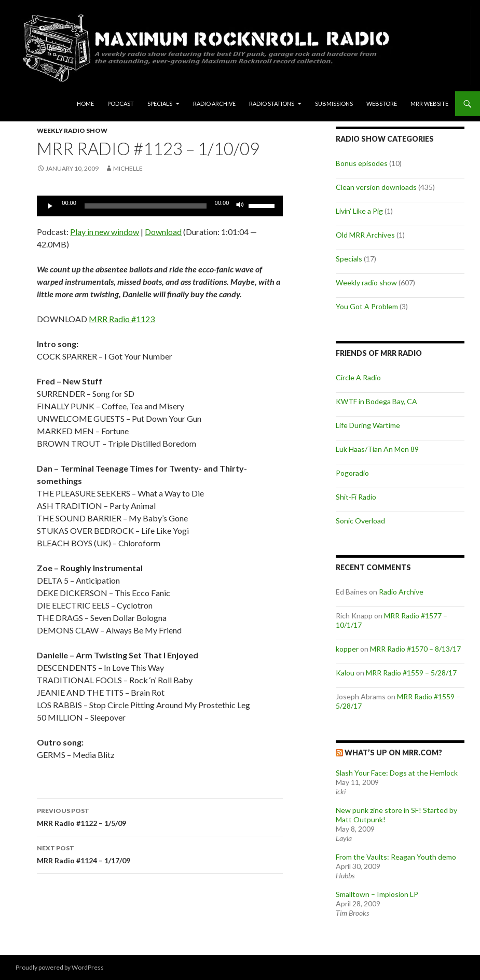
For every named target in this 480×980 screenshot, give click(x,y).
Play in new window (105, 232)
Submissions (334, 103)
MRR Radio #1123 (122, 319)
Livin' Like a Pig (359, 211)
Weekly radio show (72, 130)
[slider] (146, 206)
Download (163, 232)
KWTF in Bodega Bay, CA (376, 401)
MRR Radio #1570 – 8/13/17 (415, 649)
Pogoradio (352, 473)
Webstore (382, 103)
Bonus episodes (362, 163)
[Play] (50, 206)
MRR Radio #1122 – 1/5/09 (160, 816)
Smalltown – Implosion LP (377, 894)
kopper (347, 649)
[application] (160, 206)
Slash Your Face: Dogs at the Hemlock (397, 773)
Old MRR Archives (365, 235)
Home (85, 103)
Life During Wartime (368, 425)
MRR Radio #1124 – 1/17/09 (160, 853)
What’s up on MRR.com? (393, 753)
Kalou (345, 673)
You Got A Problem (367, 306)
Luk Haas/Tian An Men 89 (377, 449)
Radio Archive (214, 103)
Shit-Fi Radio (356, 497)
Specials (160, 103)
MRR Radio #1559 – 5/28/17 (411, 673)
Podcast (121, 103)
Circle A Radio (358, 377)
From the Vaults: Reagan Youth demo (396, 857)
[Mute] (240, 206)
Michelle (128, 168)
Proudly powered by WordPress (60, 967)
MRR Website (429, 103)
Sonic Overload (360, 521)
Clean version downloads (376, 187)
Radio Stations (272, 103)
